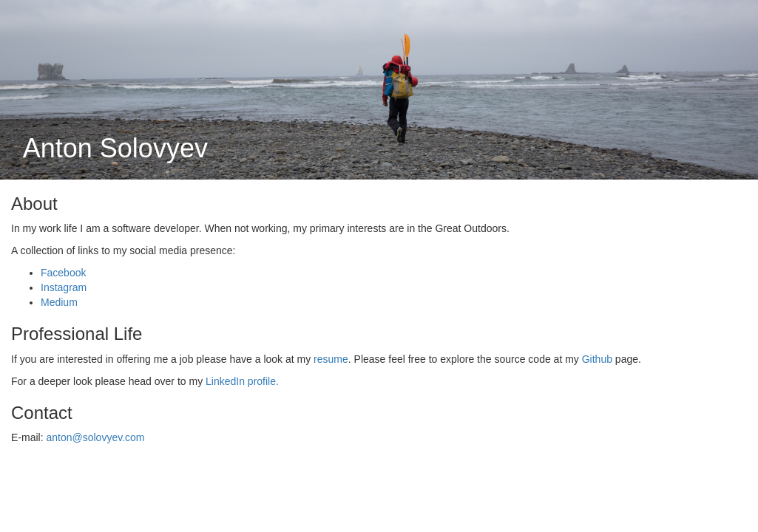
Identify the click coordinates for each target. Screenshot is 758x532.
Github (597, 359)
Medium (59, 302)
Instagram (64, 287)
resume (331, 359)
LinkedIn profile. (242, 381)
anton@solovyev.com (95, 437)
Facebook (63, 273)
